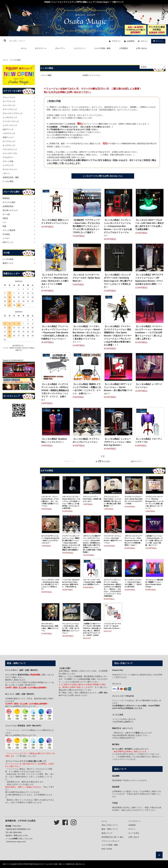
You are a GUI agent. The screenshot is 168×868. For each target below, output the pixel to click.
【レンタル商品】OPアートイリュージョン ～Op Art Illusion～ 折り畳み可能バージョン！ (118, 389)
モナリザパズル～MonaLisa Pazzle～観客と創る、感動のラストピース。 (50, 627)
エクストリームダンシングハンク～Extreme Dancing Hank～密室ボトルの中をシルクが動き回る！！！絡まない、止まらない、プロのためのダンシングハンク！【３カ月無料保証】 (113, 588)
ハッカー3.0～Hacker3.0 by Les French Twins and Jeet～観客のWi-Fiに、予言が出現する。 (71, 583)
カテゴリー (41, 48)
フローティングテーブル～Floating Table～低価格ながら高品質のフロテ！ (92, 582)
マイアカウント (135, 821)
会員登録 (131, 41)
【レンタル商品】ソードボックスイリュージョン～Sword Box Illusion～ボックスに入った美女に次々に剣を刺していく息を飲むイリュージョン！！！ (87, 334)
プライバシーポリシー (111, 841)
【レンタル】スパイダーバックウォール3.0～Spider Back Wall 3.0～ (86, 278)
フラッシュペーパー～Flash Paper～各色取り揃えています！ (92, 499)
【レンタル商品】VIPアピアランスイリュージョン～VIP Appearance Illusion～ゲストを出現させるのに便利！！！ (149, 279)
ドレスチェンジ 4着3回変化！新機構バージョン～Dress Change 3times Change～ (154, 583)
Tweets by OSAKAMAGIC (13, 360)
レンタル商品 (16, 60)
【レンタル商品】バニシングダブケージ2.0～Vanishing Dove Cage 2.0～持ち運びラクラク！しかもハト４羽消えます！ (118, 281)
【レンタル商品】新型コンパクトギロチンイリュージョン (55, 222)
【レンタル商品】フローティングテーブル (149, 440)
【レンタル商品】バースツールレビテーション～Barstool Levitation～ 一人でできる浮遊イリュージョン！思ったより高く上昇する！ (149, 333)
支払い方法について (110, 825)
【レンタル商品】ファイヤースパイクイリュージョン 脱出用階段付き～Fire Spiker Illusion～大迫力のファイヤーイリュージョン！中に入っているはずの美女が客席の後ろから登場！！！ (118, 336)
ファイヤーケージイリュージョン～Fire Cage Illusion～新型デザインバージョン (113, 539)
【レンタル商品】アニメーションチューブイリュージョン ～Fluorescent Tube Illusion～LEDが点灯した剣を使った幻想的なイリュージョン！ (55, 333)
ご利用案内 (123, 48)
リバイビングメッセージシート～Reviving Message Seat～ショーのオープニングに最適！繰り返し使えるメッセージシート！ (154, 502)
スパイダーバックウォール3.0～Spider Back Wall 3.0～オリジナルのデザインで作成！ (133, 500)
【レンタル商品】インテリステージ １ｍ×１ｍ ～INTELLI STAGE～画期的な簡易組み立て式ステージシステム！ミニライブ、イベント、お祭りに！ (55, 392)
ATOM (109, 849)
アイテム (158, 41)
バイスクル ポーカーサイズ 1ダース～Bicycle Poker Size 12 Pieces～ (112, 626)
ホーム (24, 48)
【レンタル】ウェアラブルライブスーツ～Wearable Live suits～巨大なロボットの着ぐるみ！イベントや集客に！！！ (55, 281)
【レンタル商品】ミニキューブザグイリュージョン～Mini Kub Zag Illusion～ (117, 442)
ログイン (144, 41)
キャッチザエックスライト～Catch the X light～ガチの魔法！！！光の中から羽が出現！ (133, 583)
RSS (103, 849)
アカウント (116, 41)
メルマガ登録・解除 (102, 48)
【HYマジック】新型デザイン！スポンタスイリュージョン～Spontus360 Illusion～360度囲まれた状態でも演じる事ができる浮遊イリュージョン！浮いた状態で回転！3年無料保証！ (92, 544)
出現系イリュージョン (91, 75)
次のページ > (136, 461)
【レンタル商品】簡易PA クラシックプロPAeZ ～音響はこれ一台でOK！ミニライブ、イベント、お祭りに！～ (87, 389)
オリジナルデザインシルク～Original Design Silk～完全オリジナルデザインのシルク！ (50, 539)
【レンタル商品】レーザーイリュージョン (149, 386)
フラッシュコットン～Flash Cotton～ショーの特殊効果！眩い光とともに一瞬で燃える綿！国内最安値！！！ (112, 501)
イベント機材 (46, 75)
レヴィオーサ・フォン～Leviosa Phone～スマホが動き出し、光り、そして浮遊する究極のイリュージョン (50, 501)
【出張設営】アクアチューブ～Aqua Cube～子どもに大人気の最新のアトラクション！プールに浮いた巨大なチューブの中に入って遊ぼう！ (86, 226)
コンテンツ (80, 48)
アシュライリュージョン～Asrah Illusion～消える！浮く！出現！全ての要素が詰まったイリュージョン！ (71, 628)
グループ (60, 48)
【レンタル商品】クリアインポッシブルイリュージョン (86, 440)
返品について (107, 833)
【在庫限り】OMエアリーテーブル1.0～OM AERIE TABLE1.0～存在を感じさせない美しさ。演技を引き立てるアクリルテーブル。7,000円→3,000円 (92, 629)
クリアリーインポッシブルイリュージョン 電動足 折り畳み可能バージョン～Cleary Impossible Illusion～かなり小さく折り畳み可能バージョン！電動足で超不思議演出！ (71, 543)
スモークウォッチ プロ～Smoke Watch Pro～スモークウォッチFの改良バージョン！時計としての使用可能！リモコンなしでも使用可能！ (71, 502)
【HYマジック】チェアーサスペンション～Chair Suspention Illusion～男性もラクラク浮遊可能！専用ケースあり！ (133, 541)
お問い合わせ (142, 48)
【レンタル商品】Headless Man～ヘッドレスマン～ (54, 440)
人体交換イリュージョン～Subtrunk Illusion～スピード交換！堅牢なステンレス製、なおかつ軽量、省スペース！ (154, 541)
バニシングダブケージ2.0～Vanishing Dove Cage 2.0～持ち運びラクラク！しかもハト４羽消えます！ (50, 584)
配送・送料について (110, 829)
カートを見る (134, 833)
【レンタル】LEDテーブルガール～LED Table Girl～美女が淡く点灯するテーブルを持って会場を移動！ (149, 225)
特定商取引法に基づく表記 (112, 837)
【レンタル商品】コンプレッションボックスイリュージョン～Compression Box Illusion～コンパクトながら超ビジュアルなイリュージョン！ (118, 228)
